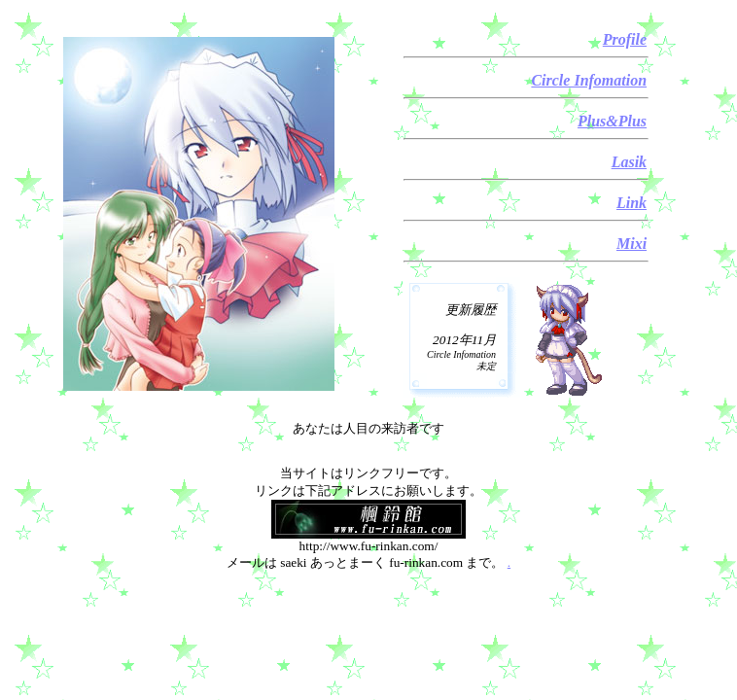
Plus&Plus (612, 121)
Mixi (632, 244)
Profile (625, 39)
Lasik (629, 162)
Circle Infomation (589, 80)
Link (632, 203)
